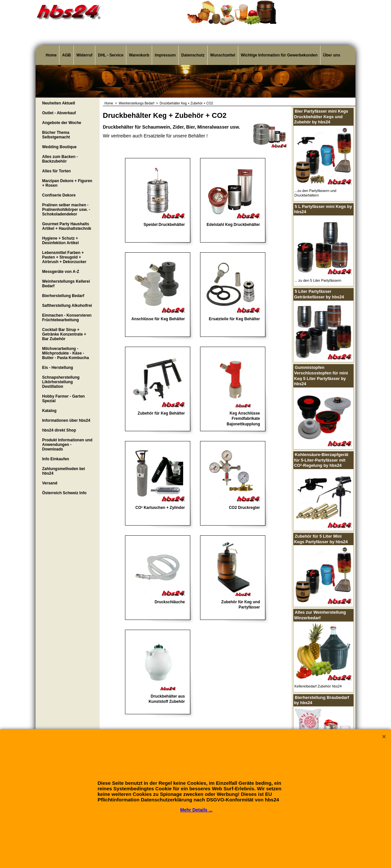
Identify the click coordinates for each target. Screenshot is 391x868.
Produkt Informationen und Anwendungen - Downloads (67, 445)
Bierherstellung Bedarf (63, 296)
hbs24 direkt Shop (59, 430)
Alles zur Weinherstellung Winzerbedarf (320, 615)
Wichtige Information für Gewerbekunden (279, 55)
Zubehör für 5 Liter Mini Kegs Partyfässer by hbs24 (321, 539)
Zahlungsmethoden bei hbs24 (63, 471)
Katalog (49, 411)
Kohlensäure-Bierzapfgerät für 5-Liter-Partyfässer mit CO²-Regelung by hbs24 (321, 460)
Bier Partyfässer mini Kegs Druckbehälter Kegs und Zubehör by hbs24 (321, 117)
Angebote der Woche (62, 123)
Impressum (165, 55)
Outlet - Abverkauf (59, 113)
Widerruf (84, 55)
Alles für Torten (56, 171)
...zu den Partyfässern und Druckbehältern (315, 193)
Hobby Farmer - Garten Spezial (63, 399)
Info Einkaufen (56, 459)
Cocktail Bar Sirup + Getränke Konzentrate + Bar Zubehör (64, 334)
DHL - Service (111, 55)
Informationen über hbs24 (66, 420)
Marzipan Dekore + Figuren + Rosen (67, 183)
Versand (50, 483)
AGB (66, 55)
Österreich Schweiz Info (64, 493)
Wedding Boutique (59, 147)
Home (51, 55)
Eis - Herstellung (58, 368)
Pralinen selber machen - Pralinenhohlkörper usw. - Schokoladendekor (66, 210)
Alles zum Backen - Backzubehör (60, 159)
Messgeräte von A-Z (61, 272)
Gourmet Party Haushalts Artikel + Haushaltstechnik (67, 226)
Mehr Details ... (196, 810)
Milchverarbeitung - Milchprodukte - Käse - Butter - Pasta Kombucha (65, 353)
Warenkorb (139, 55)
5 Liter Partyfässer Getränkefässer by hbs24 (319, 294)
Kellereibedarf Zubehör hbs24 (318, 686)
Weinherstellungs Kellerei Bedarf (66, 284)
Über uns (332, 55)
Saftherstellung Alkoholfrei (67, 306)
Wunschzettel (223, 55)
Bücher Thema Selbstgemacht (56, 135)
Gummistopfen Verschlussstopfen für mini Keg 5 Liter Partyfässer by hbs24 (321, 376)
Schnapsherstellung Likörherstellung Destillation (61, 382)
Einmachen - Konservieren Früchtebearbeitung (67, 318)
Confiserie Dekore (59, 195)
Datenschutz (193, 55)
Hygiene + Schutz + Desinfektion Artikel (60, 241)
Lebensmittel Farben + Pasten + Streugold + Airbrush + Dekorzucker (64, 257)
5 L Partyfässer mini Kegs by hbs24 (323, 209)
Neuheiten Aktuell (59, 103)
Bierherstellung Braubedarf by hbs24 (322, 700)
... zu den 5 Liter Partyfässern (318, 280)
